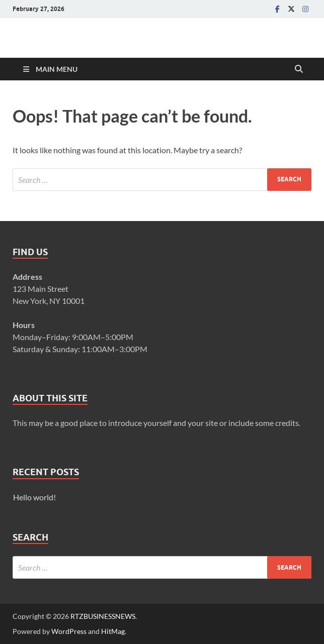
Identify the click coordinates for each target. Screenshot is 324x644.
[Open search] (299, 69)
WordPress (69, 631)
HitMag (113, 631)
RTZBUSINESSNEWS (103, 616)
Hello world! (34, 497)
